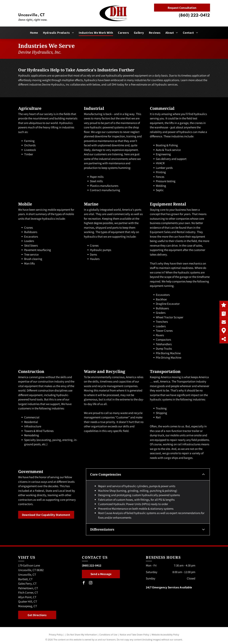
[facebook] (84, 583)
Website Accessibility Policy (165, 635)
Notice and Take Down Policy (134, 635)
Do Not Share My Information (82, 635)
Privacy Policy (56, 635)
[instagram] (91, 583)
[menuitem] (34, 33)
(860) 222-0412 (194, 16)
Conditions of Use (108, 635)
